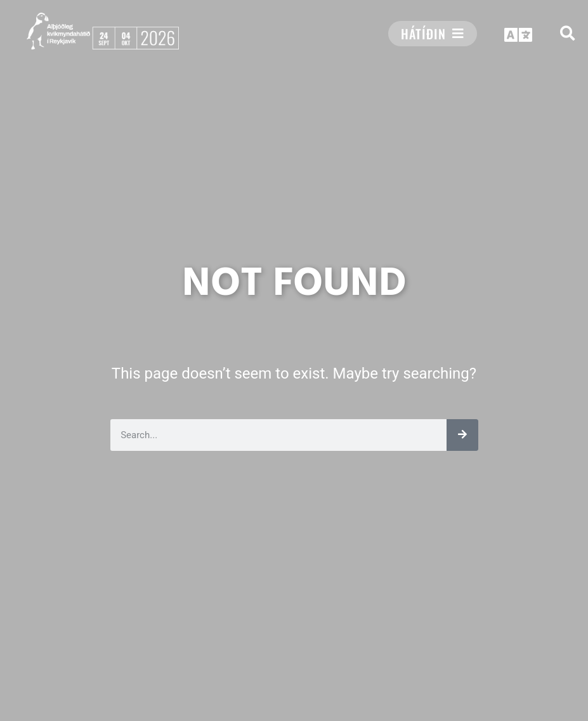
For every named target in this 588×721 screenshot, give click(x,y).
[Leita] (462, 435)
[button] (567, 33)
